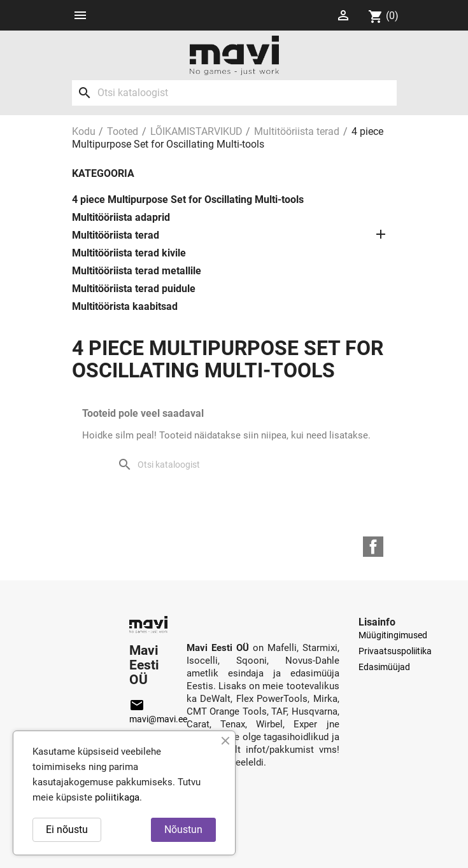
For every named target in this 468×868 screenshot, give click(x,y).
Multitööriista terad (116, 235)
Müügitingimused (393, 635)
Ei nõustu (67, 829)
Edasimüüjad (384, 667)
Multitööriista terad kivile (129, 253)
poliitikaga (117, 797)
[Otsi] (234, 93)
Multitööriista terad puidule (134, 289)
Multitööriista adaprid (121, 217)
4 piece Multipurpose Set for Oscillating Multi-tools (188, 199)
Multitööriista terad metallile (137, 271)
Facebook (373, 547)
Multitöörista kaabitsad (125, 306)
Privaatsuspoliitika (395, 651)
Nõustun (183, 829)
